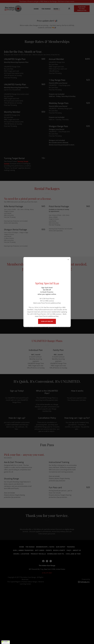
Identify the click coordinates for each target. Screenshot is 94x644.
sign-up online (47, 321)
